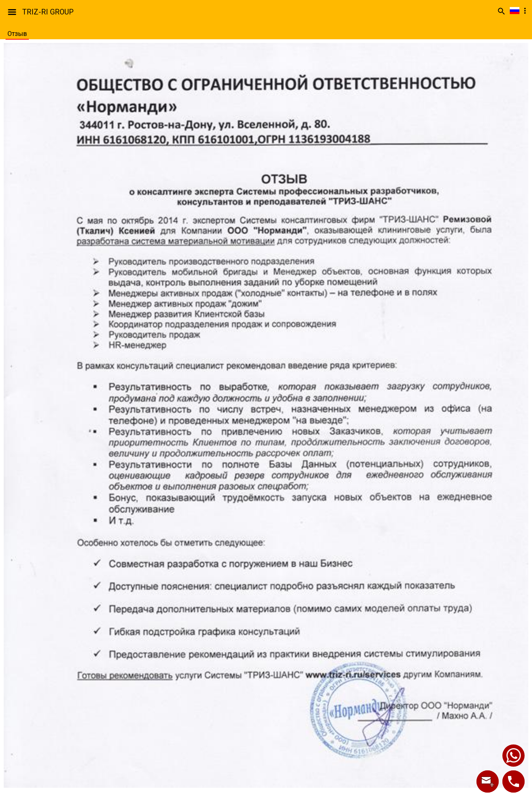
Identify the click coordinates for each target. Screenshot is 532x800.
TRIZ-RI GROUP (48, 12)
